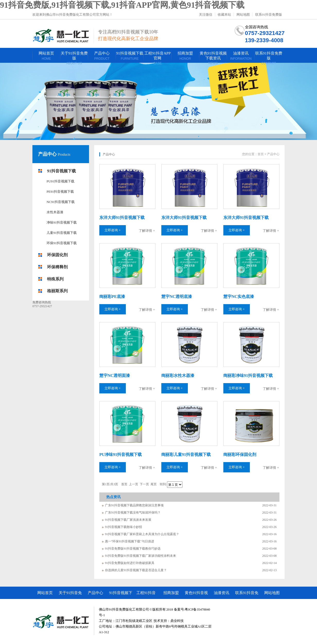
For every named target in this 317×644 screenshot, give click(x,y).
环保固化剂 (57, 255)
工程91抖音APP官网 (146, 595)
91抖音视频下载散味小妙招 (124, 527)
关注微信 (206, 15)
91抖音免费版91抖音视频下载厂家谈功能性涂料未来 (140, 556)
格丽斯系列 (57, 291)
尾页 (154, 484)
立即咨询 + (113, 230)
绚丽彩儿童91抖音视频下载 (186, 455)
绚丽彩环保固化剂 (240, 455)
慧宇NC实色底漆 (239, 297)
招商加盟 (171, 593)
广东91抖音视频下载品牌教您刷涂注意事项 (134, 505)
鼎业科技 (177, 621)
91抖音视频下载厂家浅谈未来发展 (128, 520)
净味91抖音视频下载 (62, 222)
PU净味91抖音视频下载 (121, 455)
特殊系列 (55, 279)
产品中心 (48, 154)
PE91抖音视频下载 (60, 192)
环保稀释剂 (57, 267)
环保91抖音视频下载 (62, 243)
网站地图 (243, 15)
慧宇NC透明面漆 (115, 376)
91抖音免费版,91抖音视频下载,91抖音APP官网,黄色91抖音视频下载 (122, 5)
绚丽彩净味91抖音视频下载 (248, 376)
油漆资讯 (222, 593)
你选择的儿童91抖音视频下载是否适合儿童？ (136, 570)
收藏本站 (224, 15)
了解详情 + (147, 231)
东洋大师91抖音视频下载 (122, 218)
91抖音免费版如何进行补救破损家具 (130, 563)
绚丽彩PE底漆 (112, 297)
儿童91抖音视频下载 (62, 233)
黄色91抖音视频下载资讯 (196, 595)
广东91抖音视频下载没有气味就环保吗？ (133, 513)
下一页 (144, 484)
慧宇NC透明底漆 (177, 297)
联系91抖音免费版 (269, 15)
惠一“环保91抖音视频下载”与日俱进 (130, 541)
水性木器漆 (55, 212)
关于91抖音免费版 (70, 595)
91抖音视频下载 (61, 171)
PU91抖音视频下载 (60, 181)
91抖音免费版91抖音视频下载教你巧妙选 (133, 549)
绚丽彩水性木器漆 (178, 376)
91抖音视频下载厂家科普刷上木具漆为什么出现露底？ (142, 534)
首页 (261, 154)
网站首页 (45, 593)
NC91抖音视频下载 (61, 202)
